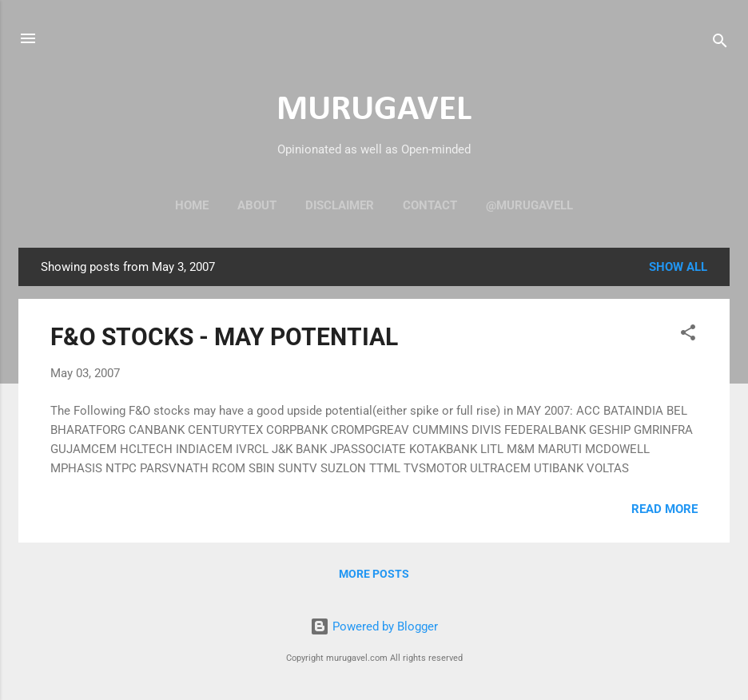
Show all (678, 267)
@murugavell (529, 205)
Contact (430, 205)
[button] (688, 335)
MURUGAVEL (374, 110)
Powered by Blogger (374, 626)
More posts (374, 574)
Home (192, 205)
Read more (664, 509)
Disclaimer (340, 205)
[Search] (720, 44)
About (257, 205)
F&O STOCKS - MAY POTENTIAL (224, 337)
